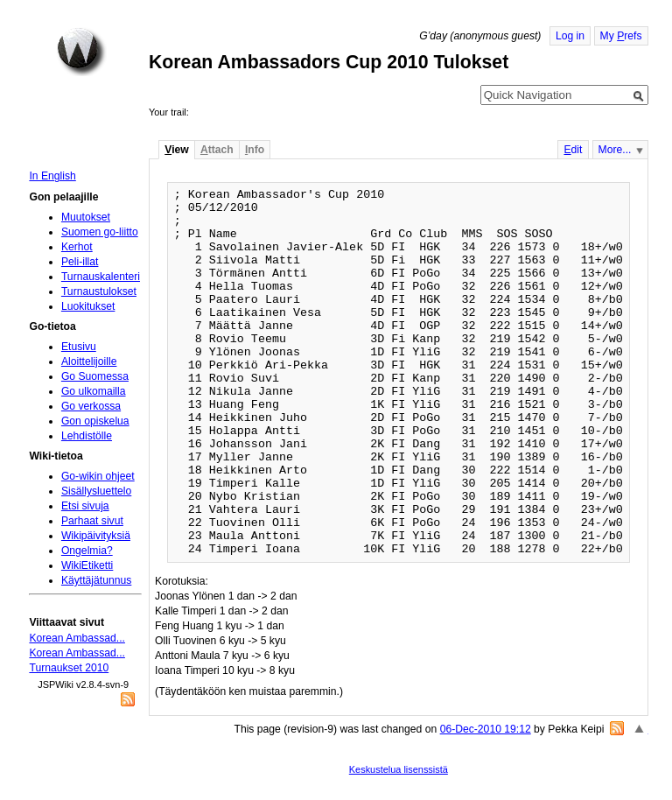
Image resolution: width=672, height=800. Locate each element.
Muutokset (86, 217)
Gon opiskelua (95, 421)
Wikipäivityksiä (96, 536)
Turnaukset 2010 (69, 668)
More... (615, 150)
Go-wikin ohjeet (98, 476)
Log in (570, 36)
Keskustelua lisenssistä (399, 769)
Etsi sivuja (85, 506)
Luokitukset (88, 306)
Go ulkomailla (94, 391)
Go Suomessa (95, 376)
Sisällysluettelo (96, 491)
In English (52, 176)
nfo (255, 150)
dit (573, 150)
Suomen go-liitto (100, 232)
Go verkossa (91, 406)
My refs (621, 36)
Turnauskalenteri (101, 277)
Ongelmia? (87, 551)
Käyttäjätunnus (96, 580)
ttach (217, 150)
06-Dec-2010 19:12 (486, 729)
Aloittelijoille (89, 361)
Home (81, 52)
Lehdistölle (87, 436)
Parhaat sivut (92, 521)
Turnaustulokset (99, 291)
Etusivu (79, 347)
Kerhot (77, 247)
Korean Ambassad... (77, 638)
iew (176, 150)
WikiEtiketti (87, 565)
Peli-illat (80, 262)
